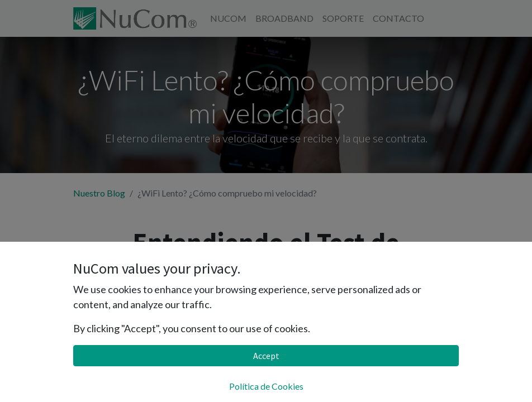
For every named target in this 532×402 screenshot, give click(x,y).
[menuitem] (228, 18)
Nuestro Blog (99, 193)
